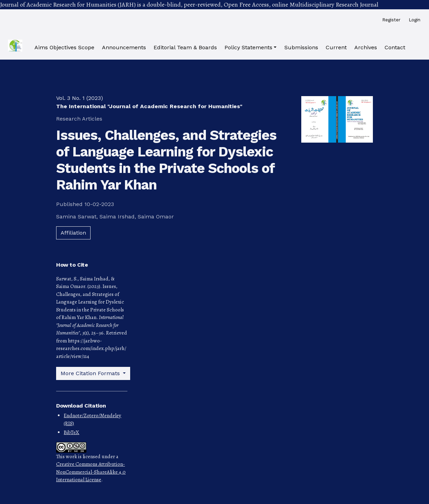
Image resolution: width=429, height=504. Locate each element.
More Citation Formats (91, 373)
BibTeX (71, 432)
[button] (250, 48)
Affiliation (73, 233)
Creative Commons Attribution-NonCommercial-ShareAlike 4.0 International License (91, 472)
